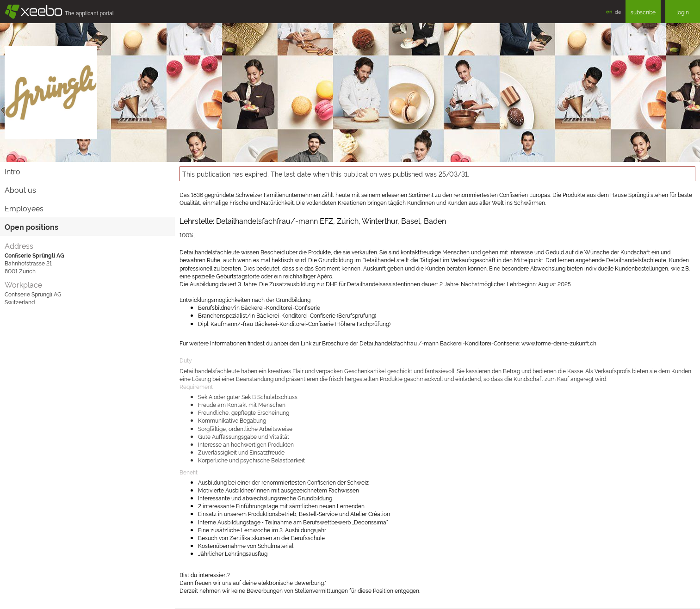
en (609, 11)
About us (20, 190)
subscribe (643, 12)
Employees (24, 208)
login (683, 12)
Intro (12, 171)
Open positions (31, 227)
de (618, 12)
